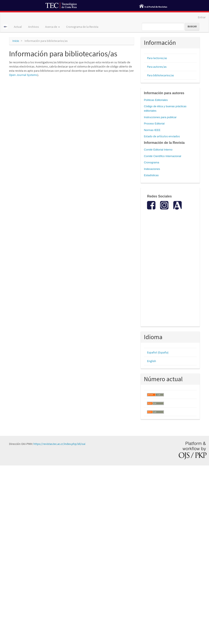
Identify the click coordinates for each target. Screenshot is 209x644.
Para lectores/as (157, 58)
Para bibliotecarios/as (160, 75)
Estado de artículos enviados (162, 136)
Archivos (34, 27)
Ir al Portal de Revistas (156, 7)
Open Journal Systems (23, 75)
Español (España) (158, 352)
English (152, 361)
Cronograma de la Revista (82, 27)
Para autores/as (157, 67)
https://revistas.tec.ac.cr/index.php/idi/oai (59, 444)
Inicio (16, 41)
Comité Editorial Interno (158, 150)
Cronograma (151, 162)
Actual (18, 27)
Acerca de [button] (53, 27)
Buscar (192, 26)
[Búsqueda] (163, 27)
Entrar (202, 17)
